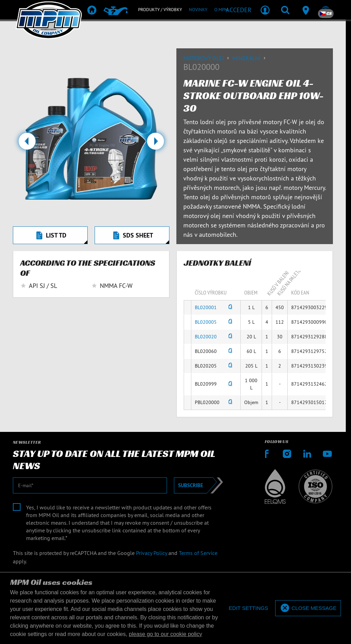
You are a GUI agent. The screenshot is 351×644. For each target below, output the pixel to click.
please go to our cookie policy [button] (165, 634)
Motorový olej (208, 58)
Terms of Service (198, 553)
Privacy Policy (151, 553)
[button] (27, 144)
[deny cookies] (248, 608)
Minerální (250, 58)
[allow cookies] (308, 608)
